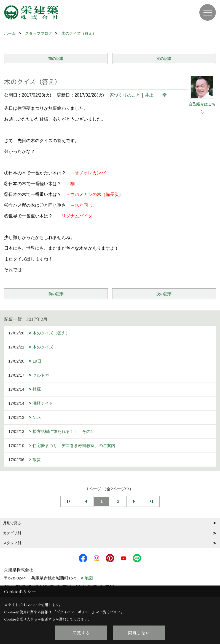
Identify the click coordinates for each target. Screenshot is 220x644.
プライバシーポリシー (74, 612)
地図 (89, 578)
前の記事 (56, 58)
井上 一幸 (156, 95)
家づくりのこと (125, 95)
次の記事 (164, 58)
